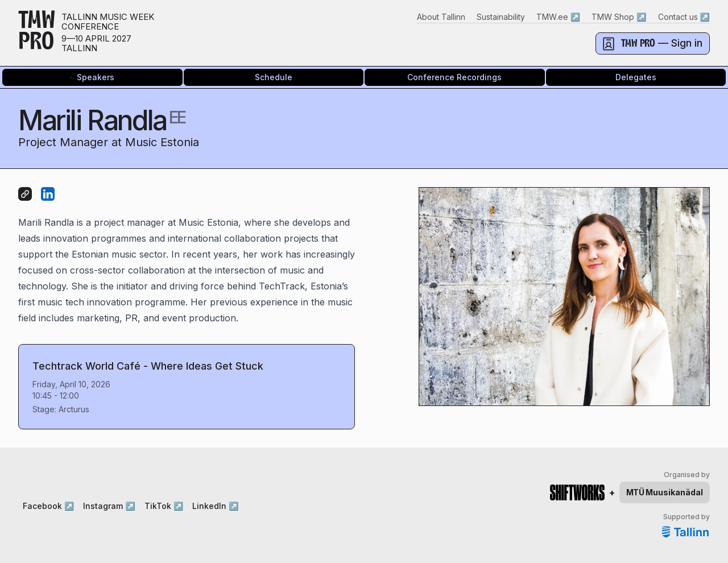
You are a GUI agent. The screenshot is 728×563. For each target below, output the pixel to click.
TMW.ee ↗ (558, 17)
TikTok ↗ (164, 506)
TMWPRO (37, 33)
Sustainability (501, 17)
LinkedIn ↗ (215, 506)
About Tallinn (441, 17)
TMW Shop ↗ (619, 17)
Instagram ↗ (109, 506)
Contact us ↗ (684, 17)
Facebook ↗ (48, 506)
